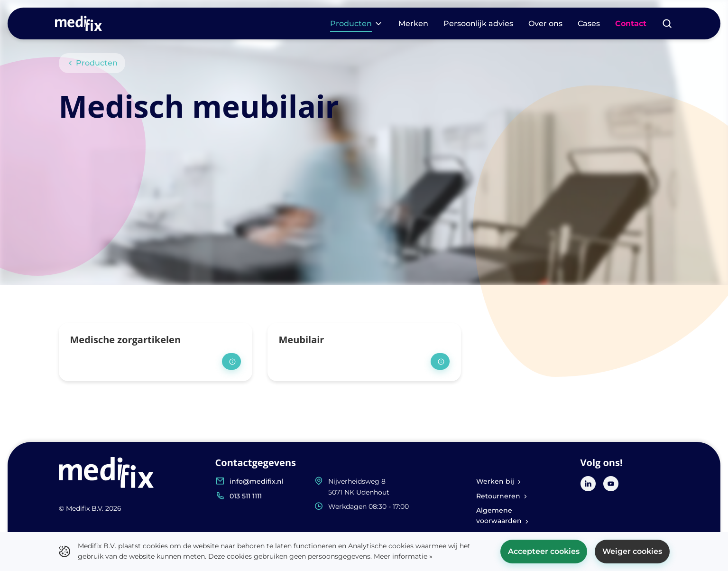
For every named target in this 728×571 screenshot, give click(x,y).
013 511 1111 (246, 496)
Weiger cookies (632, 551)
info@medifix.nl (257, 481)
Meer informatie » (403, 556)
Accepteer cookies (544, 551)
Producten (92, 63)
